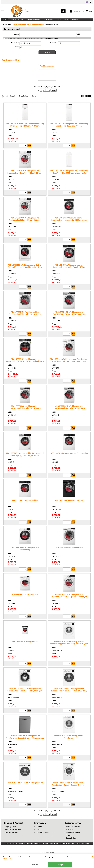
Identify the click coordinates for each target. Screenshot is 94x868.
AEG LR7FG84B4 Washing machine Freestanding (25, 551)
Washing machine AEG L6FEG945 (69, 550)
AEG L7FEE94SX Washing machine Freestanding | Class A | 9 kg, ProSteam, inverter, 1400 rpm (25, 316)
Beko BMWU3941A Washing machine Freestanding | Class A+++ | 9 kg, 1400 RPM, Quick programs (69, 693)
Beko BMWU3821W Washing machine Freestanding (69, 739)
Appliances (21, 41)
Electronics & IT (48, 21)
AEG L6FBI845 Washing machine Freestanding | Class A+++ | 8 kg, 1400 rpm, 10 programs (69, 362)
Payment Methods (12, 834)
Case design (54, 45)
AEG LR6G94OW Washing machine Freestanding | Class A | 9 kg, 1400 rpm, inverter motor (25, 222)
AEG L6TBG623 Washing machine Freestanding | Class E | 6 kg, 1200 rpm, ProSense (69, 127)
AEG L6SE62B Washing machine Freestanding (69, 455)
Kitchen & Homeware (33, 21)
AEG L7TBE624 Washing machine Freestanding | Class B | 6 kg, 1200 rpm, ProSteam (25, 127)
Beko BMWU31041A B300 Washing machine (25, 785)
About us (39, 829)
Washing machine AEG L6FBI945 (25, 597)
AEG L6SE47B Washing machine (25, 503)
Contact (38, 832)
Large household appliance (35, 41)
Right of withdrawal (73, 834)
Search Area (15, 45)
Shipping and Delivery (13, 832)
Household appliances (16, 21)
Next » (54, 92)
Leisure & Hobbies (62, 21)
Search (16, 37)
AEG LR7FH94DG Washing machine (69, 503)
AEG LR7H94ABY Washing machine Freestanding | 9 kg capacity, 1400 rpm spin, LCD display (69, 222)
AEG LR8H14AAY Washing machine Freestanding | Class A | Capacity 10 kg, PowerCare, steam (69, 269)
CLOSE (92, 856)
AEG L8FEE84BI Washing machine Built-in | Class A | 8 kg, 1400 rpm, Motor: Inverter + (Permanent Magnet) (25, 269)
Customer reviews (42, 834)
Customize (34, 865)
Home (5, 21)
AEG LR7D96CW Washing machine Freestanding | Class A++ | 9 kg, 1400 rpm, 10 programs (69, 599)
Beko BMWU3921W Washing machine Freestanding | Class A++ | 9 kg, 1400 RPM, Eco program (69, 646)
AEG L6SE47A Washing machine (25, 644)
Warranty (69, 832)
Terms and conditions (74, 829)
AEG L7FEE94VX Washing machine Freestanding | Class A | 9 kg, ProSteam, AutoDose (25, 411)
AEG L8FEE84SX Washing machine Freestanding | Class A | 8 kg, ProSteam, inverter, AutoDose (69, 411)
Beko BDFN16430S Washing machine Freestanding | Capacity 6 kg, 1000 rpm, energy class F (25, 740)
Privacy (69, 837)
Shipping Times (10, 829)
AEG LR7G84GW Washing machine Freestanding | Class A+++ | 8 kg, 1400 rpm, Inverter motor (25, 175)
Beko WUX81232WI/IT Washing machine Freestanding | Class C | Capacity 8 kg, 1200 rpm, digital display (69, 787)
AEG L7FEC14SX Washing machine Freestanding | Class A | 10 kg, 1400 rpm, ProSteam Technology (69, 316)
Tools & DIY (74, 21)
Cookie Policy (7, 859)
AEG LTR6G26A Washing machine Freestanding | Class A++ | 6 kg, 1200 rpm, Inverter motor (69, 174)
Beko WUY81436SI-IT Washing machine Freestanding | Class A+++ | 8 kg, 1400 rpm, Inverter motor (25, 693)
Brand (17, 49)
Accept (60, 865)
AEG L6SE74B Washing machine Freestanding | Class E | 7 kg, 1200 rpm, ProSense (25, 456)
